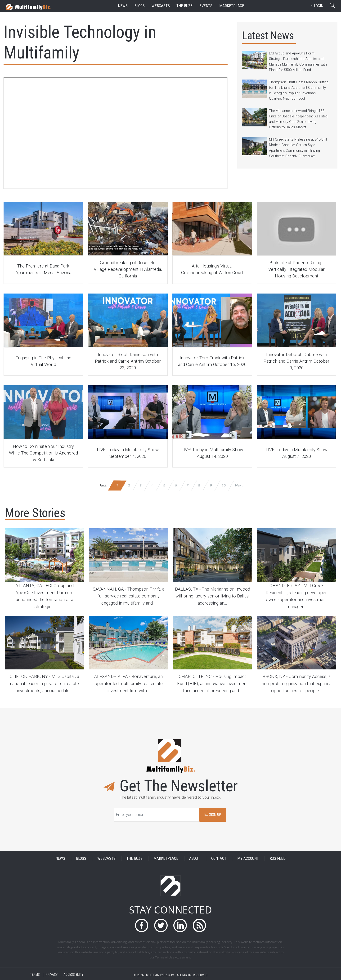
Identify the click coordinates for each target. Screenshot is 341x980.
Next (239, 485)
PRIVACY (52, 975)
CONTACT (219, 858)
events (206, 6)
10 (224, 485)
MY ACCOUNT (248, 858)
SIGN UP (213, 815)
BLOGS (81, 858)
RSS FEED (278, 858)
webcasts (161, 6)
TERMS (35, 975)
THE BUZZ (135, 858)
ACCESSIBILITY (73, 975)
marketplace (232, 6)
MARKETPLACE (166, 858)
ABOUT (195, 858)
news (123, 6)
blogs (140, 6)
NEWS (60, 858)
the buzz (184, 6)
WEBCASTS (106, 858)
